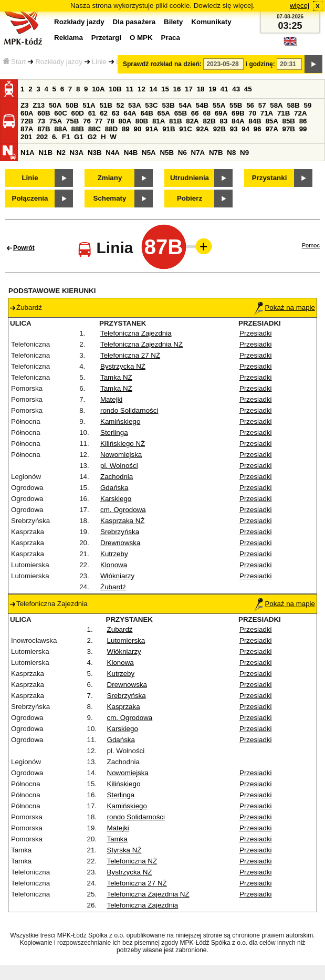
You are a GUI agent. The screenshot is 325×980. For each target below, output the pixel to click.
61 (92, 113)
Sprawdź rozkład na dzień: (162, 64)
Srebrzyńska (120, 532)
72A (300, 113)
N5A (149, 153)
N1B (45, 153)
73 (41, 121)
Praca (171, 38)
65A (164, 113)
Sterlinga (114, 432)
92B (219, 129)
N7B (216, 153)
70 (252, 113)
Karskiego (116, 499)
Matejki (111, 399)
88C (95, 129)
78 (111, 121)
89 (126, 129)
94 (245, 129)
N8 (231, 153)
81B (175, 121)
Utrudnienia (190, 178)
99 (303, 129)
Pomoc (311, 245)
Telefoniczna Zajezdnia (136, 333)
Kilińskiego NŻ (123, 444)
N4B (131, 153)
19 (212, 89)
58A (276, 105)
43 (236, 89)
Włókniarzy (117, 576)
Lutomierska (126, 640)
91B (169, 129)
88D (111, 129)
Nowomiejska (121, 455)
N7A (198, 153)
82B (209, 121)
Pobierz (190, 198)
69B (238, 113)
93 (234, 129)
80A (125, 121)
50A (55, 105)
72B (27, 121)
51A (89, 105)
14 (154, 89)
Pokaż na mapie (285, 307)
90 (137, 129)
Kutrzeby (114, 554)
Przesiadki (255, 333)
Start (14, 62)
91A (152, 129)
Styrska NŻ (124, 850)
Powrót (24, 248)
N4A (113, 153)
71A (267, 113)
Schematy (110, 198)
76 (87, 121)
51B (106, 105)
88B (77, 129)
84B (255, 121)
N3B (95, 153)
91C (185, 129)
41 (224, 89)
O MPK (141, 38)
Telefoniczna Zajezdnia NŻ (141, 344)
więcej (300, 6)
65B (181, 113)
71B (284, 113)
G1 (79, 137)
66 (195, 113)
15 (165, 89)
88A (60, 129)
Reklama (69, 38)
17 (189, 89)
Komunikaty (211, 22)
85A (271, 121)
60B (44, 113)
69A (221, 113)
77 (99, 121)
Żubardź (113, 587)
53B (168, 105)
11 (129, 89)
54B (202, 105)
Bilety (173, 22)
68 (207, 113)
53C (151, 105)
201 (26, 137)
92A (202, 129)
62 (104, 113)
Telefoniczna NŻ (132, 861)
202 (42, 137)
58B (293, 105)
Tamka (117, 839)
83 (224, 121)
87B (44, 129)
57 (262, 105)
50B (72, 105)
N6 (182, 153)
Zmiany (110, 178)
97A (271, 129)
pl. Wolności (119, 466)
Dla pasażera (134, 22)
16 (177, 89)
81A (159, 121)
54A (185, 105)
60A (27, 113)
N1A (28, 153)
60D (77, 113)
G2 (92, 137)
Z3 (25, 105)
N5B (167, 153)
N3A (77, 153)
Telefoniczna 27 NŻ (130, 355)
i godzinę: (260, 64)
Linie (99, 62)
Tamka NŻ (116, 377)
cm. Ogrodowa (123, 510)
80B (142, 121)
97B (289, 129)
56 (250, 105)
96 (258, 129)
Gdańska (114, 488)
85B (289, 121)
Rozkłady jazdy (59, 62)
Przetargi (106, 38)
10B (115, 89)
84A (238, 121)
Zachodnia (117, 477)
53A (134, 105)
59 (308, 105)
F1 (66, 137)
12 (141, 89)
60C (60, 113)
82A (192, 121)
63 (116, 113)
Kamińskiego (120, 421)
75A (56, 121)
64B (146, 113)
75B (72, 121)
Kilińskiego (124, 784)
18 (201, 89)
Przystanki (270, 178)
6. (55, 137)
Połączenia (30, 198)
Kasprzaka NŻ (122, 521)
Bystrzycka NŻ (123, 366)
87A (27, 129)
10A (98, 89)
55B (236, 105)
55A (219, 105)
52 (120, 105)
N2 (61, 153)
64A (130, 113)
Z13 (39, 105)
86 (303, 121)
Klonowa (114, 565)
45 (248, 89)
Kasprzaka (124, 707)
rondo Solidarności (129, 410)
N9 (244, 153)
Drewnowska (120, 543)
